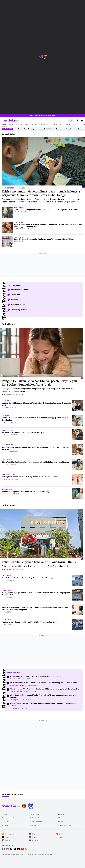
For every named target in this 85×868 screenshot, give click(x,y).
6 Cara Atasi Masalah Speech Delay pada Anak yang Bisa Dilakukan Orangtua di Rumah (35, 462)
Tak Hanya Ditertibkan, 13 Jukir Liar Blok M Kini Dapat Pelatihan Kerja (29, 622)
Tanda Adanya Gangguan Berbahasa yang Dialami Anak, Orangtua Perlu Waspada (46, 210)
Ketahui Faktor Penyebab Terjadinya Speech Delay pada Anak (26, 433)
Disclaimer (6, 822)
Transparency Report (65, 825)
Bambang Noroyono (17, 691)
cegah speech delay (8, 445)
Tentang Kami (35, 814)
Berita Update (15, 700)
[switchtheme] (77, 120)
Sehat (68, 124)
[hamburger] (82, 120)
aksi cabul (5, 605)
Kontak (4, 814)
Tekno (42, 124)
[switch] (71, 120)
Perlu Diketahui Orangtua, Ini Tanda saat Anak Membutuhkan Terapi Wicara (44, 239)
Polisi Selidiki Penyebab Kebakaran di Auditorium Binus (39, 562)
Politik (11, 124)
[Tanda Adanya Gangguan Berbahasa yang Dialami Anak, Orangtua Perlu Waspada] (7, 212)
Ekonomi (19, 124)
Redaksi (61, 814)
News (4, 124)
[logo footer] (11, 806)
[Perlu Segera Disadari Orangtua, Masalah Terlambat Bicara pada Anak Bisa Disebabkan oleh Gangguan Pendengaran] (7, 227)
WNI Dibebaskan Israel (56, 129)
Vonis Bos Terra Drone (15, 129)
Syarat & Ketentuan (36, 822)
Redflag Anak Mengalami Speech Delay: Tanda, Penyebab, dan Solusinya (30, 477)
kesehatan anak (20, 237)
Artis (26, 124)
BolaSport (77, 124)
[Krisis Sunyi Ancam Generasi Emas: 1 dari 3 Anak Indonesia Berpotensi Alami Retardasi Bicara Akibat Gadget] (43, 162)
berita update (7, 569)
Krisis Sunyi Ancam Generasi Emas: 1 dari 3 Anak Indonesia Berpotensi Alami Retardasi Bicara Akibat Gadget (41, 193)
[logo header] (11, 120)
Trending (34, 124)
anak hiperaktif (7, 489)
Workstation (62, 818)
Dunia (55, 124)
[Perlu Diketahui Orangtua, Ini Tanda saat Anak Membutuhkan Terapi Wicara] (7, 242)
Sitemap (33, 825)
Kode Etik (5, 825)
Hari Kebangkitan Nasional (36, 129)
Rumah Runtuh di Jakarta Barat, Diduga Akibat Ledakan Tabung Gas (28, 578)
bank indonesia (7, 590)
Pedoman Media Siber (10, 818)
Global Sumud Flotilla (17, 685)
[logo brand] (24, 806)
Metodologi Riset (36, 818)
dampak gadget (8, 188)
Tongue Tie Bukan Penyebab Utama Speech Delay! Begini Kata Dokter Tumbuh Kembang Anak (39, 383)
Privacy (61, 822)
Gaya (61, 124)
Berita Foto (14, 679)
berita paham (19, 208)
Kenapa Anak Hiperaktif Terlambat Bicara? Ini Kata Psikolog (25, 492)
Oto (49, 124)
